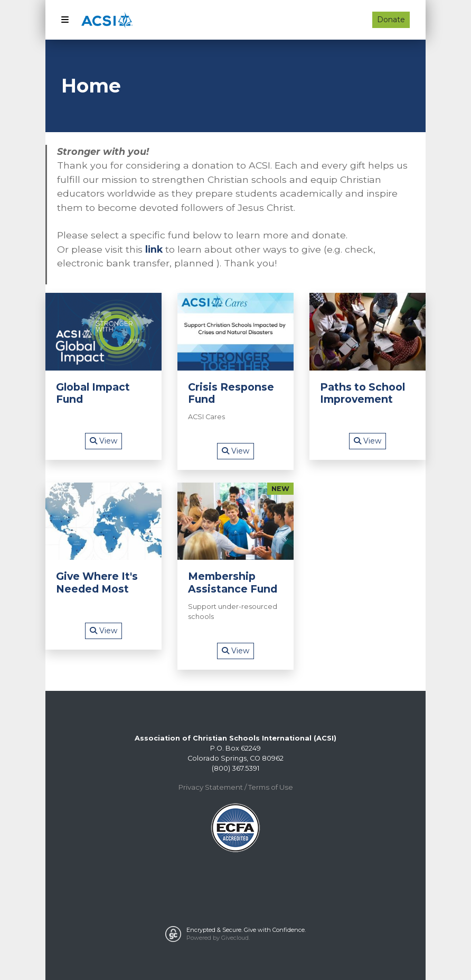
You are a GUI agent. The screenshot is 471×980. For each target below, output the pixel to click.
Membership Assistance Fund (233, 582)
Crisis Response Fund (231, 393)
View (103, 441)
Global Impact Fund (93, 393)
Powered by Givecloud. (218, 938)
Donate (391, 20)
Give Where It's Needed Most (97, 582)
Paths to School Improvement (362, 393)
